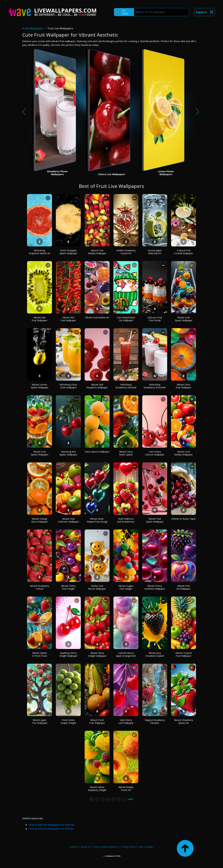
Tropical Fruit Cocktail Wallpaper (184, 252)
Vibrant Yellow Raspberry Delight (97, 789)
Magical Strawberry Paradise (155, 721)
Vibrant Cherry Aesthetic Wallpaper (155, 587)
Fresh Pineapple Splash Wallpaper (68, 252)
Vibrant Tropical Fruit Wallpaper (184, 654)
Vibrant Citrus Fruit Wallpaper (184, 386)
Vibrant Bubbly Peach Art (126, 789)
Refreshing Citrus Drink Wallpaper (68, 386)
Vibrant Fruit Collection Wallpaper (68, 520)
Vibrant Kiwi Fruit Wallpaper (39, 319)
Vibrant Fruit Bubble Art (97, 317)
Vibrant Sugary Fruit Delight (126, 587)
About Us (86, 847)
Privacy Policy (128, 847)
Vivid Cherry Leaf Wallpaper (126, 721)
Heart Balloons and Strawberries (126, 520)
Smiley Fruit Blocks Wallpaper (97, 587)
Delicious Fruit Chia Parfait (155, 319)
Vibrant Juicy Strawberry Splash (155, 654)
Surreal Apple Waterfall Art (155, 252)
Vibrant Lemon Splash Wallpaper (40, 386)
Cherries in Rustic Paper (184, 519)
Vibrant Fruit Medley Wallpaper (97, 252)
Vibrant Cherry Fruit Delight (68, 587)
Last (131, 799)
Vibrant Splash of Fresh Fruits (40, 654)
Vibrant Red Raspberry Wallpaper (97, 386)
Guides (150, 847)
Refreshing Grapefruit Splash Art (40, 252)
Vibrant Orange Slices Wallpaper (40, 520)
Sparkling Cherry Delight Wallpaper (68, 654)
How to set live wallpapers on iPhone (51, 829)
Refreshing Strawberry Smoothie (155, 386)
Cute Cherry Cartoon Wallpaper (155, 453)
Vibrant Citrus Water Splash (126, 453)
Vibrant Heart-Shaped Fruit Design (97, 520)
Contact (74, 847)
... (124, 799)
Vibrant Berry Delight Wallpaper (97, 654)
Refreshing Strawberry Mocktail (126, 386)
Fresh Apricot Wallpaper (97, 452)
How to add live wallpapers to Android (51, 825)
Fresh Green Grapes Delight (68, 721)
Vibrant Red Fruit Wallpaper (68, 319)
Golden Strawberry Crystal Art (126, 252)
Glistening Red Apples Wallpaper (68, 453)
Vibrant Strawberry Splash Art (184, 721)
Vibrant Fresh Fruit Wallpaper (97, 721)
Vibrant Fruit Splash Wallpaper (184, 319)
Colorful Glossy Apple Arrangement (126, 654)
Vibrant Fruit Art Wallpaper (184, 587)
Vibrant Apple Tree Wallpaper (40, 721)
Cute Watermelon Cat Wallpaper (126, 319)
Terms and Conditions (106, 847)
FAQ (141, 847)
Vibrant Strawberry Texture (39, 587)
